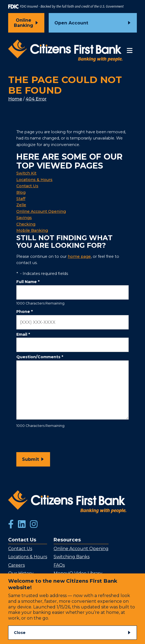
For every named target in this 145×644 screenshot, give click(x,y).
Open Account (71, 23)
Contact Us (27, 186)
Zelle (21, 205)
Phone (24, 312)
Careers (16, 565)
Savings (24, 218)
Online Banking (24, 23)
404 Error (36, 99)
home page (79, 256)
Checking (26, 224)
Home (15, 99)
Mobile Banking (32, 230)
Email (23, 334)
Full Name (28, 282)
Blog (21, 192)
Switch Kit (26, 173)
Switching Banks (72, 557)
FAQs (59, 565)
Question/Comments (40, 357)
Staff (21, 199)
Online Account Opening (41, 211)
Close (20, 633)
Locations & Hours (34, 180)
